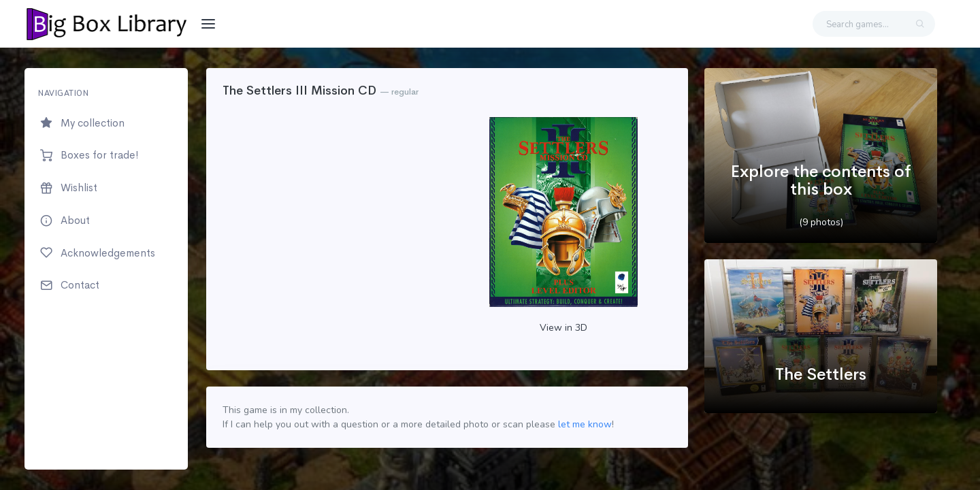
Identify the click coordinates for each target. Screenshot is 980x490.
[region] (106, 269)
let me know (585, 424)
